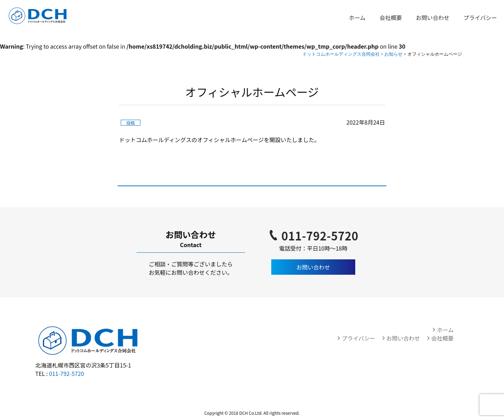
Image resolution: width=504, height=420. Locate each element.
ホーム (357, 17)
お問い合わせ (433, 17)
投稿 (131, 123)
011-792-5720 (320, 236)
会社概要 (391, 17)
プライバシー (480, 17)
